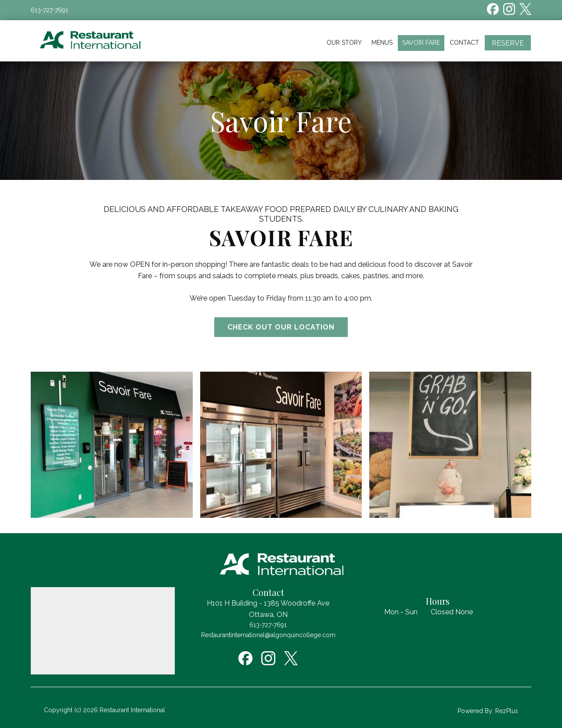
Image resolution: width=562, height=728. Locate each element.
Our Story (344, 43)
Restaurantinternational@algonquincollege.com (268, 635)
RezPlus (507, 711)
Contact (464, 43)
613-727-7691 (49, 10)
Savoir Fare (421, 43)
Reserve (508, 43)
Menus (382, 43)
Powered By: (476, 711)
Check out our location (281, 327)
